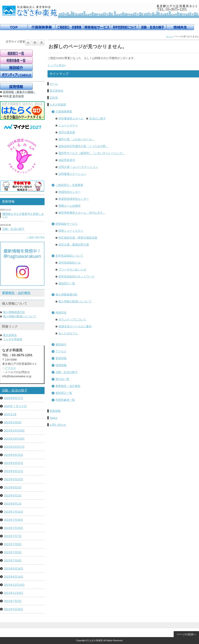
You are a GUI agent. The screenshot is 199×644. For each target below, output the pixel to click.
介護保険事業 (64, 111)
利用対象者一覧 (65, 400)
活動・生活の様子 (67, 372)
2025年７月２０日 (15, 406)
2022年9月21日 (14, 471)
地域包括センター (70, 192)
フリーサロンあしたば (72, 270)
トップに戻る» (57, 65)
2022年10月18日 (14, 439)
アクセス (61, 351)
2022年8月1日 (13, 504)
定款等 (54, 98)
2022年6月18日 (14, 569)
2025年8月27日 (14, 398)
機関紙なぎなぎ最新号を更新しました (23, 215)
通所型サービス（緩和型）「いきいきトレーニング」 (92, 153)
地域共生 (61, 312)
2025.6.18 (10, 414)
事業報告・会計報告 (68, 386)
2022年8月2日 (13, 495)
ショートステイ (68, 125)
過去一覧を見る (37, 237)
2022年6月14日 (14, 577)
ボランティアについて (72, 319)
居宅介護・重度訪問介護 (74, 245)
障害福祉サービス (67, 224)
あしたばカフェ (68, 333)
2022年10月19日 (14, 431)
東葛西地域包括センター (74, 199)
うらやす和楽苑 (13, 339)
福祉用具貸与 (67, 160)
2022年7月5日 (13, 552)
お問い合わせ (58, 425)
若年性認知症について (69, 256)
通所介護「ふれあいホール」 (76, 139)
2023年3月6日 (13, 422)
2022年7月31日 (14, 512)
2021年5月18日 (14, 609)
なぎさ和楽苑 (58, 105)
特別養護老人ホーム (71, 118)
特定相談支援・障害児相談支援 (78, 238)
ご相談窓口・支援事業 (69, 185)
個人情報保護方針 (67, 294)
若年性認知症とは (70, 263)
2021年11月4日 (14, 593)
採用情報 (61, 365)
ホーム (169, 36)
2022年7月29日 (14, 528)
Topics (53, 418)
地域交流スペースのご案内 (75, 326)
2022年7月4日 (13, 560)
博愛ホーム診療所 (70, 206)
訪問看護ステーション (72, 174)
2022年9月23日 (14, 455)
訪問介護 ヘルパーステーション (78, 167)
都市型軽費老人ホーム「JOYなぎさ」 (82, 213)
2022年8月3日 (13, 487)
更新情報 (61, 358)
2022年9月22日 (14, 463)
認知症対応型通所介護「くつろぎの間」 (83, 146)
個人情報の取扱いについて (75, 301)
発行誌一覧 (62, 379)
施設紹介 (61, 344)
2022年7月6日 (13, 544)
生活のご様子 (97, 118)
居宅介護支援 (67, 132)
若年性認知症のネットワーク (76, 276)
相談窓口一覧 (67, 283)
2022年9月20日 (14, 479)
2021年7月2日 (13, 601)
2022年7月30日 (14, 520)
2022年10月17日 (14, 447)
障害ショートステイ (71, 231)
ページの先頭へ (186, 634)
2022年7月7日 (13, 536)
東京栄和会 (56, 91)
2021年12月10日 (14, 585)
